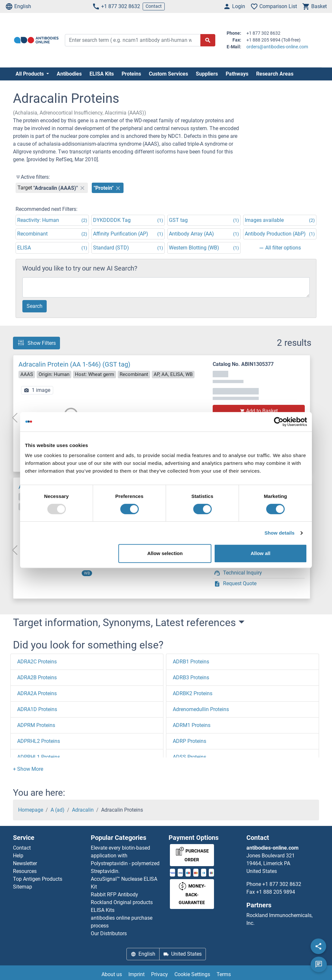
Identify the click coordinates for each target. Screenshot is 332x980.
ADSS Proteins (190, 757)
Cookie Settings (192, 974)
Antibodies (69, 74)
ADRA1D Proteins (37, 709)
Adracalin (83, 810)
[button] (28, 769)
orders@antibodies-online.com (277, 47)
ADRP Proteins (190, 741)
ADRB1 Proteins (191, 662)
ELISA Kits (102, 74)
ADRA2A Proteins (37, 693)
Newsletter (25, 863)
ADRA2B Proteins (37, 678)
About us (112, 974)
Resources (25, 871)
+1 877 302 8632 (116, 6)
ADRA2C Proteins (37, 662)
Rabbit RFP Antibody (114, 895)
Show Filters (36, 343)
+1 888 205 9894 (276, 892)
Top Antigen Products (38, 879)
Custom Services (168, 74)
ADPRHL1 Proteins (39, 757)
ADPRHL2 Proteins (39, 741)
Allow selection (165, 553)
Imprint (136, 974)
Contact (154, 6)
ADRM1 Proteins (192, 725)
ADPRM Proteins (36, 725)
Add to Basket (259, 411)
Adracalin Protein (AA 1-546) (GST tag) (74, 364)
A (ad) (58, 810)
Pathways (237, 74)
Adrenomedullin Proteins (201, 709)
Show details (280, 533)
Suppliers (207, 74)
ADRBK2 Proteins (193, 693)
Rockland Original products (122, 902)
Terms (224, 974)
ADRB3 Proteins (191, 678)
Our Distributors (109, 933)
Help (18, 856)
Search (35, 306)
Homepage (31, 810)
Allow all (261, 553)
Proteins (131, 74)
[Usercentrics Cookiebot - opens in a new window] (279, 422)
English (18, 6)
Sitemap (23, 887)
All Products (30, 74)
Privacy (160, 974)
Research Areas (275, 74)
